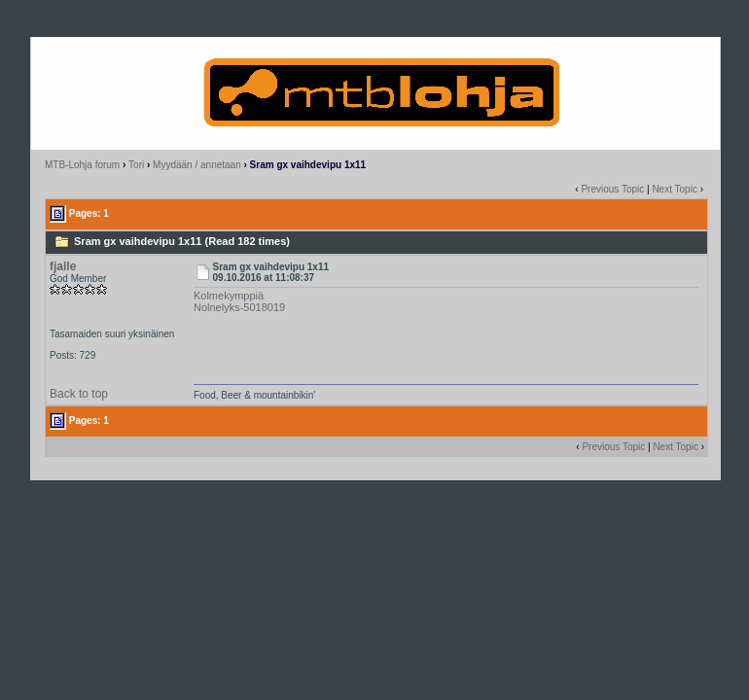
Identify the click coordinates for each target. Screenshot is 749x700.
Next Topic (675, 189)
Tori (136, 165)
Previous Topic (612, 189)
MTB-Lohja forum (82, 165)
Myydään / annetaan (197, 165)
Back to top (79, 394)
